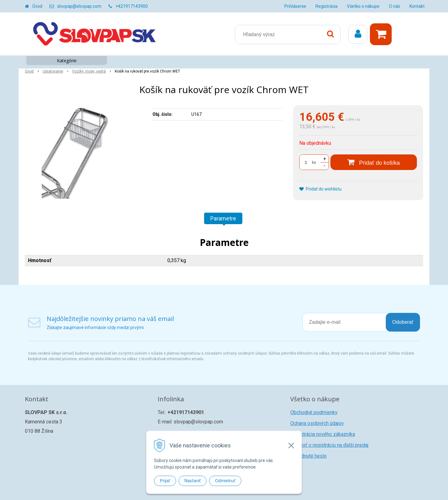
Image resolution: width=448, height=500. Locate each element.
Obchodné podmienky (314, 412)
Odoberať (403, 322)
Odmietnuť (225, 481)
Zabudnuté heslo (308, 456)
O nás (394, 6)
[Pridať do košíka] (374, 162)
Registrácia (327, 6)
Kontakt (417, 6)
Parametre (223, 218)
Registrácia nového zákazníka (323, 434)
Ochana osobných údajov (317, 423)
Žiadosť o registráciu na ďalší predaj (329, 445)
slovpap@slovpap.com (79, 6)
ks (314, 163)
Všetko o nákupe (363, 6)
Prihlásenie (295, 6)
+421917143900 (132, 6)
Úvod (37, 6)
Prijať (165, 481)
